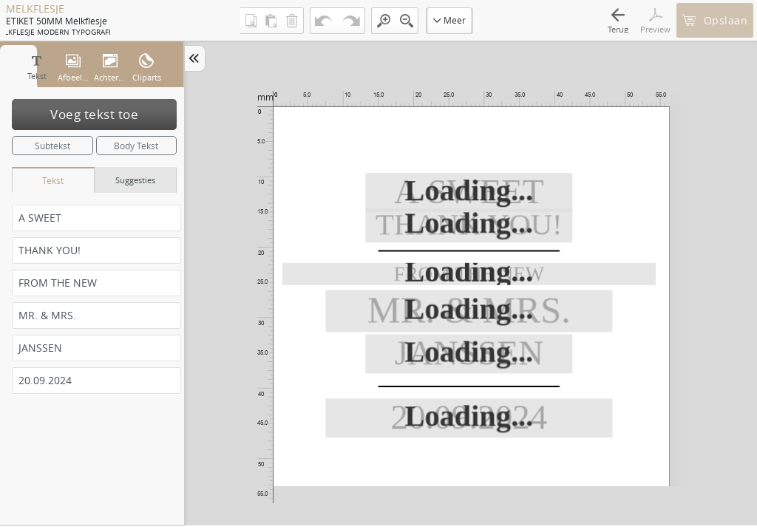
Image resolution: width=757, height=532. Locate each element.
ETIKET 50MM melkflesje (57, 21)
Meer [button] (449, 20)
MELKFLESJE (35, 9)
